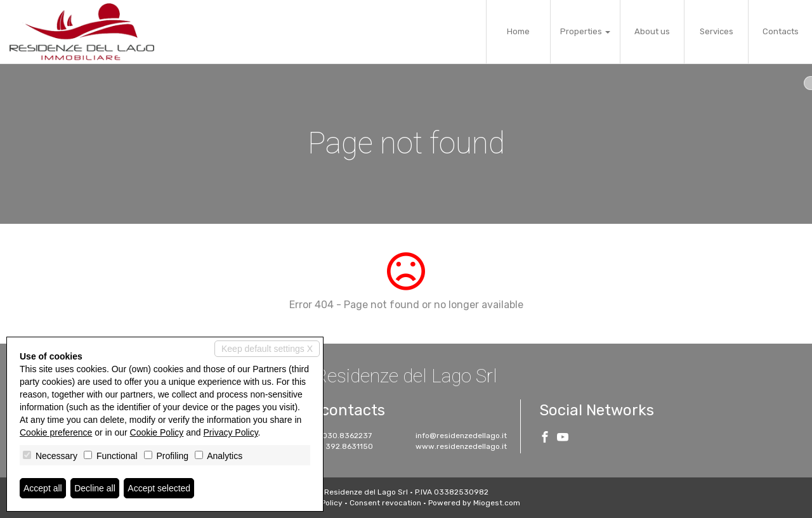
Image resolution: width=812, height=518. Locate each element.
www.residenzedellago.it (461, 446)
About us (652, 31)
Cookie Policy (157, 432)
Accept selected (159, 488)
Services (717, 31)
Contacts (781, 31)
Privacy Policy (231, 432)
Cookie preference (56, 432)
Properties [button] (585, 31)
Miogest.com (497, 503)
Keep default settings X (267, 349)
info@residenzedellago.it (461, 436)
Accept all (43, 488)
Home (518, 31)
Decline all (95, 488)
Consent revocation (385, 503)
